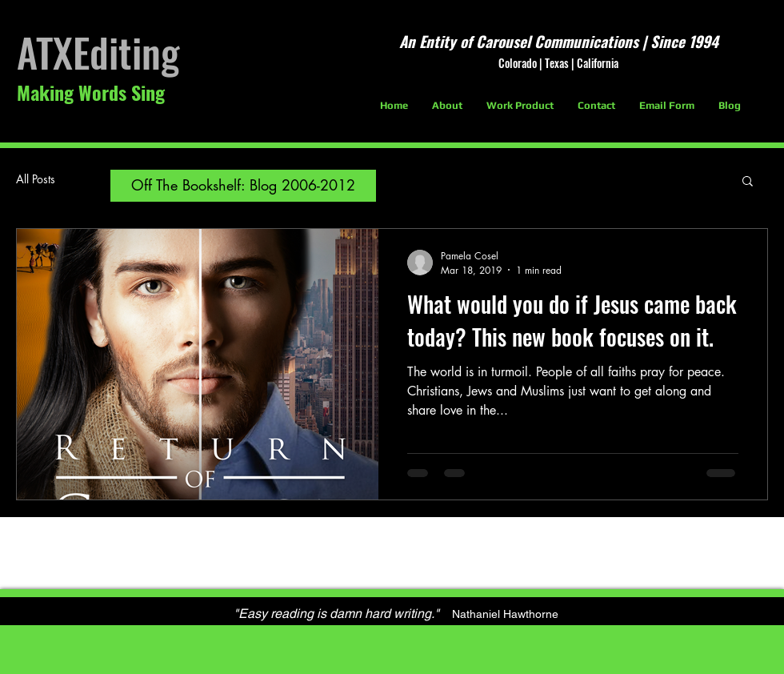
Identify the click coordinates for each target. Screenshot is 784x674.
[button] (748, 182)
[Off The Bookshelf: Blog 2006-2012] (243, 186)
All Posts (36, 179)
